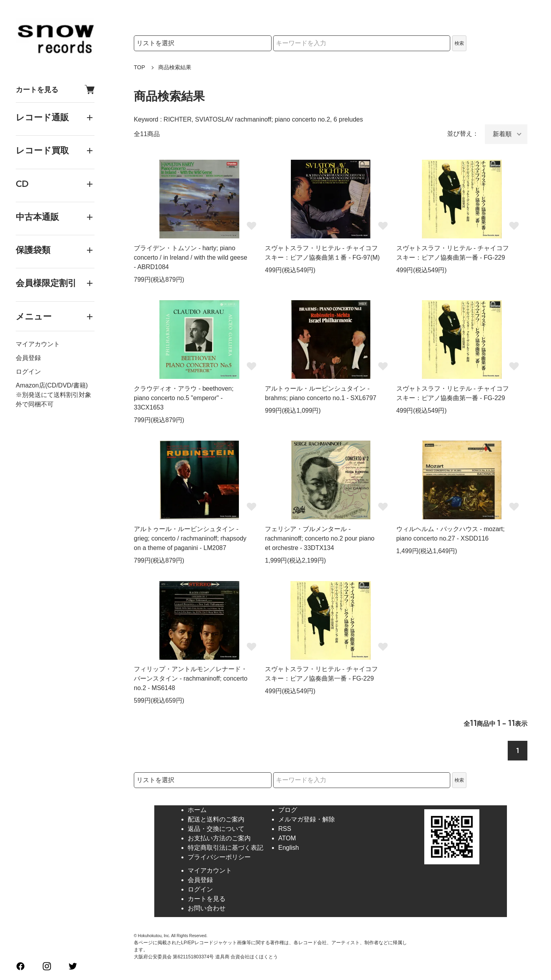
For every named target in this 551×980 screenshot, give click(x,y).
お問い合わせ (207, 908)
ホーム (197, 810)
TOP (140, 67)
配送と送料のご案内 (216, 819)
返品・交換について (216, 829)
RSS (285, 829)
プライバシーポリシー (219, 857)
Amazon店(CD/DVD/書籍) (52, 385)
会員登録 (28, 358)
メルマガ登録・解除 (307, 819)
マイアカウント (38, 344)
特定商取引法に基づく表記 (226, 848)
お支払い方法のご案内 (219, 838)
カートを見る (55, 90)
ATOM (287, 838)
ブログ (288, 810)
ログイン (28, 372)
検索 (459, 43)
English (288, 848)
